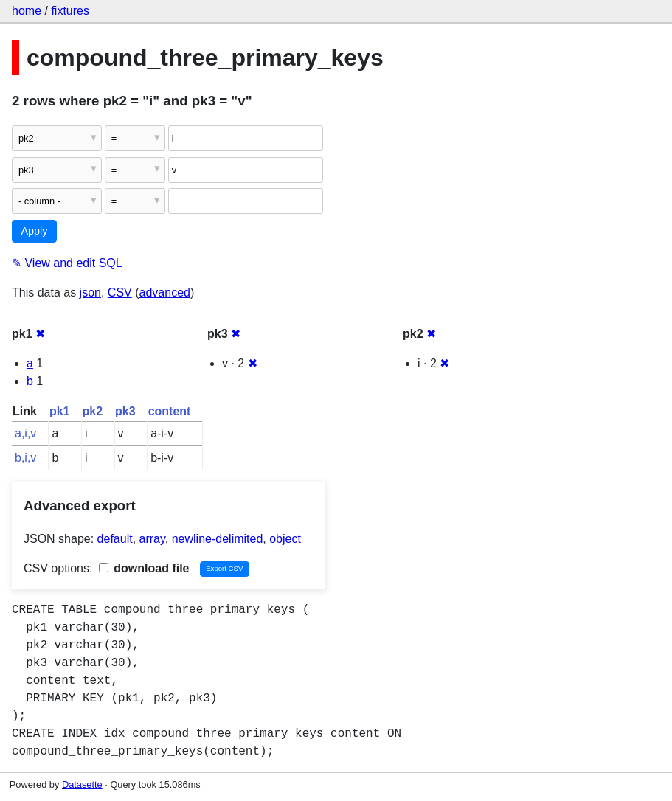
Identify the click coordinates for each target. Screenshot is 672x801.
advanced (165, 292)
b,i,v (25, 458)
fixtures (70, 11)
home (27, 11)
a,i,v (25, 433)
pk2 (92, 411)
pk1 (60, 411)
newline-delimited (218, 539)
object (285, 539)
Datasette (82, 784)
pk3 (125, 411)
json (90, 292)
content (170, 411)
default (115, 539)
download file (144, 568)
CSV (120, 292)
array (152, 539)
